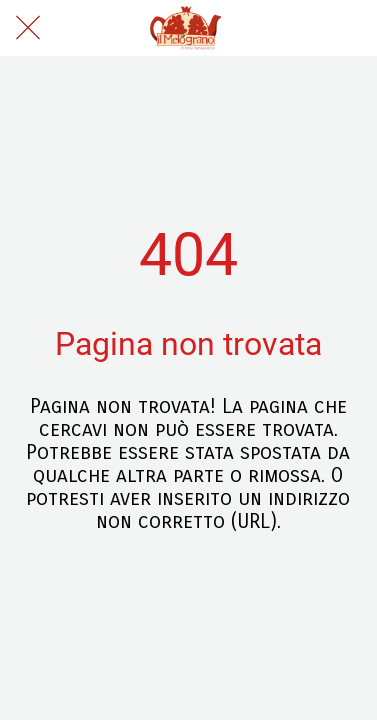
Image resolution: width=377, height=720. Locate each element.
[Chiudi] (28, 28)
